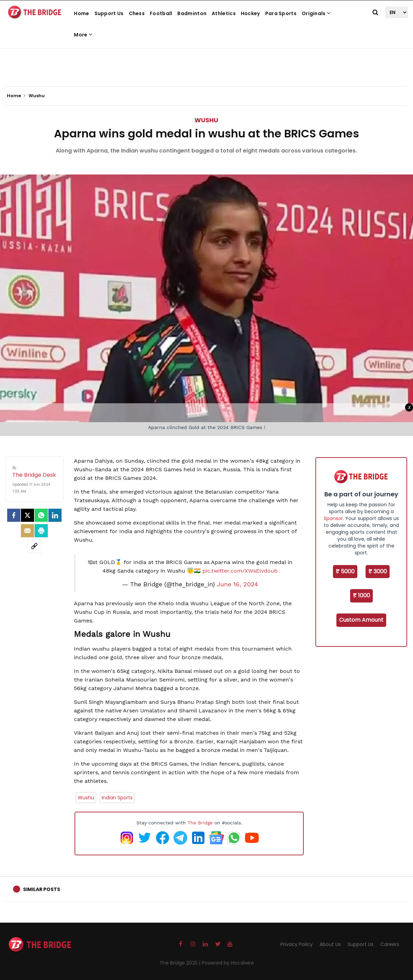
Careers (390, 944)
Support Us (109, 13)
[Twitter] (27, 515)
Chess (137, 13)
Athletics (224, 13)
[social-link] (34, 546)
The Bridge (200, 823)
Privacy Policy (297, 944)
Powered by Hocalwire (228, 963)
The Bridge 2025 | (181, 963)
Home (81, 13)
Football (161, 13)
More (83, 35)
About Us (330, 944)
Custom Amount (361, 620)
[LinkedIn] (55, 515)
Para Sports (281, 13)
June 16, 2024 (237, 584)
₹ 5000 (345, 571)
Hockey (250, 13)
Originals (316, 13)
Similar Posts (42, 889)
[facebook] (14, 515)
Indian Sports (117, 798)
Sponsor (333, 518)
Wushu (206, 120)
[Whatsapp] (41, 515)
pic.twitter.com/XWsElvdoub (240, 571)
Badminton (192, 13)
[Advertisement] (206, 65)
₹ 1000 (361, 595)
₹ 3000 (378, 571)
